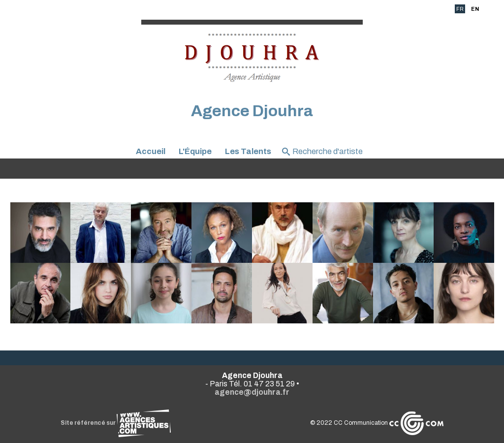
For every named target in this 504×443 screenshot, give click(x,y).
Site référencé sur (116, 423)
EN (475, 9)
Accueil (151, 151)
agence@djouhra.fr (252, 392)
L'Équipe (195, 151)
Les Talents (248, 151)
